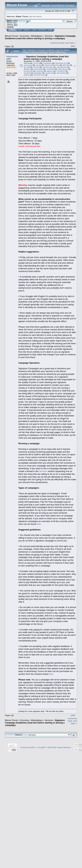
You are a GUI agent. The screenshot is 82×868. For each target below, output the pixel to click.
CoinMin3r (61, 71)
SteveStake (61, 73)
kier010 (36, 67)
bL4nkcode (28, 71)
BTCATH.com (39, 75)
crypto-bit (49, 73)
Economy (25, 36)
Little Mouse (63, 69)
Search (27, 30)
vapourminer (48, 67)
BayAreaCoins (61, 63)
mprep (38, 65)
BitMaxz (27, 69)
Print (73, 46)
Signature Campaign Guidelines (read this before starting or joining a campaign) (40, 37)
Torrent (10, 27)
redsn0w (40, 71)
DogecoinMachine (52, 65)
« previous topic (57, 43)
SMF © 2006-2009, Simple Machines (56, 747)
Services (49, 36)
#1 (75, 66)
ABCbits (66, 65)
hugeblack (48, 63)
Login (34, 30)
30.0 (15, 25)
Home (12, 30)
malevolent (38, 69)
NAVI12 (27, 75)
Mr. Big (27, 67)
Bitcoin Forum (11, 36)
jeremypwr (28, 65)
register (39, 16)
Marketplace (37, 36)
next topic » (71, 43)
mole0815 (50, 69)
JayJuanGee (61, 67)
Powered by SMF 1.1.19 (30, 747)
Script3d (27, 73)
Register (42, 30)
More (50, 30)
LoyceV (36, 63)
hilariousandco (14, 56)
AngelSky (38, 73)
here (39, 524)
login (31, 16)
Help (20, 30)
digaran (50, 71)
